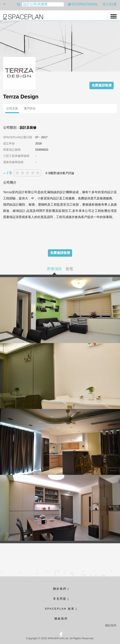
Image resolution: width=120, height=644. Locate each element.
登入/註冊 (110, 4)
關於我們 (60, 589)
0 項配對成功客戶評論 (60, 173)
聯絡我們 (61, 619)
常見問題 (60, 599)
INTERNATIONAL (83, 4)
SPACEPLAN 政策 (60, 609)
